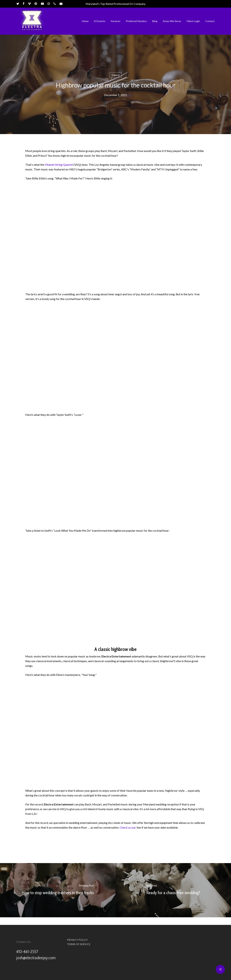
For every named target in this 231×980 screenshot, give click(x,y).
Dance (115, 75)
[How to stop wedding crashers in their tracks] (58, 890)
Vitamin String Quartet (59, 165)
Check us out (128, 827)
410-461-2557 (27, 952)
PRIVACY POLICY (77, 940)
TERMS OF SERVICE (79, 944)
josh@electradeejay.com (36, 958)
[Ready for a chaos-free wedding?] (173, 890)
